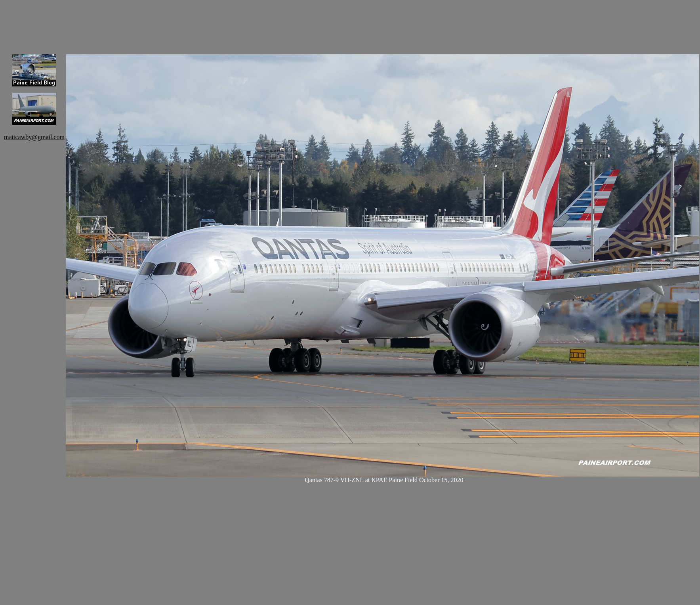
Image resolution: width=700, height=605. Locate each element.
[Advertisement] (210, 22)
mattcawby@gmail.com (34, 137)
